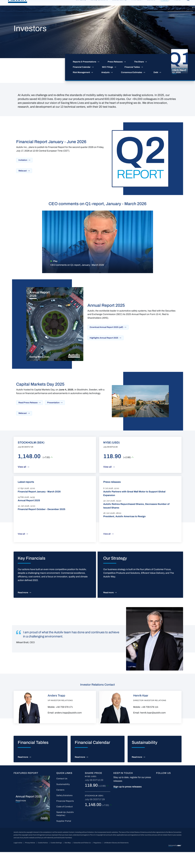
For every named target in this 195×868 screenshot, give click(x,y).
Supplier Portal (64, 837)
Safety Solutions (99, 10)
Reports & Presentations (85, 78)
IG (157, 802)
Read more (23, 609)
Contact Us (62, 794)
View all (22, 483)
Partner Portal (158, 2)
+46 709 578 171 (64, 723)
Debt (156, 88)
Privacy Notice (30, 859)
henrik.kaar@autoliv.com (153, 729)
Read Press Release (28, 418)
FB (158, 794)
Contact (173, 2)
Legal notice (18, 859)
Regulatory (97, 859)
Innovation (137, 10)
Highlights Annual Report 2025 (104, 354)
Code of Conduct (65, 823)
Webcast (23, 187)
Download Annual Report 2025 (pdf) (106, 343)
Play (55, 277)
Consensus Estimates (132, 88)
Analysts (105, 88)
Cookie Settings (56, 859)
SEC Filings (108, 83)
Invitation (23, 176)
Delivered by (173, 861)
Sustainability (119, 10)
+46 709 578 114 (150, 723)
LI (164, 794)
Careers (151, 10)
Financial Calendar (82, 83)
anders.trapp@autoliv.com (68, 729)
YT (172, 794)
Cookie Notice (43, 859)
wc (165, 802)
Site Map (68, 859)
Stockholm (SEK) (94, 812)
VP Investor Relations (60, 716)
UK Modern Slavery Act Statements (116, 859)
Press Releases (115, 78)
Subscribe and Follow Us (82, 859)
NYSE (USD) (91, 792)
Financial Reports (65, 817)
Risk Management (81, 88)
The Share (139, 78)
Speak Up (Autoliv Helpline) (65, 830)
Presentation (53, 418)
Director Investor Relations (150, 716)
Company (81, 10)
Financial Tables (132, 83)
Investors (165, 10)
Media (177, 10)
